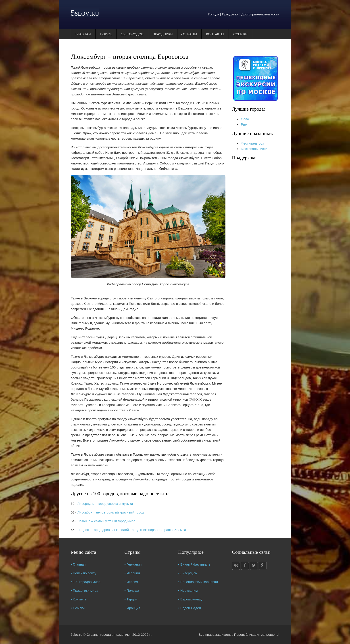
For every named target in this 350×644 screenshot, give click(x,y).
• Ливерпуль (187, 573)
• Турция (131, 599)
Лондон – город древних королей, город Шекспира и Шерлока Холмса (132, 530)
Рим (244, 124)
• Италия (131, 582)
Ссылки (240, 34)
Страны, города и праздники (109, 635)
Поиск (106, 34)
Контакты (215, 34)
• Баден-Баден (190, 608)
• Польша (132, 590)
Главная (83, 34)
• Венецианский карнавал (198, 582)
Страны (190, 34)
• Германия (133, 564)
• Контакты (79, 599)
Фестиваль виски (254, 149)
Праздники (163, 34)
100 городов (132, 34)
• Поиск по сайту (84, 573)
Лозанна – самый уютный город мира (106, 521)
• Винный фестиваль (194, 564)
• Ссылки (78, 608)
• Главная (78, 564)
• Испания (132, 573)
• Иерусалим (188, 590)
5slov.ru (85, 13)
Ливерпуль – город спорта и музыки (105, 504)
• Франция (132, 608)
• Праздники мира (84, 590)
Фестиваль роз (252, 143)
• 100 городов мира (86, 582)
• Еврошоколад (190, 599)
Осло (245, 119)
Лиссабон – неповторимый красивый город (111, 512)
